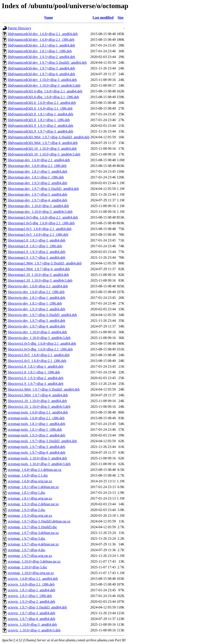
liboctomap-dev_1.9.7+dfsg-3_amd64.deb (37, 194)
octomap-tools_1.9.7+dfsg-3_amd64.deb (36, 447)
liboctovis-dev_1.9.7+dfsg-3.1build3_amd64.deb (42, 315)
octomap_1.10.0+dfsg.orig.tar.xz (31, 573)
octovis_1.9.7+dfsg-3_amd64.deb (32, 613)
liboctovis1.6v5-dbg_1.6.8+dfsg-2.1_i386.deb (40, 349)
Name (49, 18)
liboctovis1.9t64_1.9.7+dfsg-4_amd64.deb (38, 395)
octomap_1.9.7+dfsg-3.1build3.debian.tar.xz (39, 521)
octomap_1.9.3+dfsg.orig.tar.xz (30, 516)
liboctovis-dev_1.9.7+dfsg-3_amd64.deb (36, 321)
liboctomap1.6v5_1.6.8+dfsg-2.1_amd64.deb (40, 229)
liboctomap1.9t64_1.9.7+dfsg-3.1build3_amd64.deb (45, 263)
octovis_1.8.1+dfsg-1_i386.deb (30, 596)
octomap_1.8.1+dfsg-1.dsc (27, 493)
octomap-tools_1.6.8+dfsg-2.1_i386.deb (36, 418)
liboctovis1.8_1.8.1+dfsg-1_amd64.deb (36, 366)
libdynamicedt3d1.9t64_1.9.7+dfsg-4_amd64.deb (43, 143)
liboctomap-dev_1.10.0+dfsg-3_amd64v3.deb (40, 212)
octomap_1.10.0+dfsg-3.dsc (27, 567)
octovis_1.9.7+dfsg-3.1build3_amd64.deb (37, 607)
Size (121, 18)
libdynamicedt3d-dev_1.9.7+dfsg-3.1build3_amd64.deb (47, 63)
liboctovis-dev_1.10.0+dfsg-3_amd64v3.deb (39, 338)
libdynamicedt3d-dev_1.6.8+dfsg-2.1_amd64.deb (43, 34)
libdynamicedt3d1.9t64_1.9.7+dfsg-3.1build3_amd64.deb (49, 137)
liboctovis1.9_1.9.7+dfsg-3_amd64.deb (36, 384)
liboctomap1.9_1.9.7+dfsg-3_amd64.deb (37, 257)
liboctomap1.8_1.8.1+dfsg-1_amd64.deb (37, 240)
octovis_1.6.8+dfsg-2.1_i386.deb (31, 584)
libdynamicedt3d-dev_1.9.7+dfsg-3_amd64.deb (41, 68)
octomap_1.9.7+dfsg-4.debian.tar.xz (33, 544)
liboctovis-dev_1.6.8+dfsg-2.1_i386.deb (36, 292)
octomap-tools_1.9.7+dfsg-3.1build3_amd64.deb (42, 441)
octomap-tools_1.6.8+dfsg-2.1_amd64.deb (38, 412)
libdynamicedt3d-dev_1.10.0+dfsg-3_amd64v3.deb (44, 85)
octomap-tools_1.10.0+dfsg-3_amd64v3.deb (39, 464)
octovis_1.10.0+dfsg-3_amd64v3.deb (34, 630)
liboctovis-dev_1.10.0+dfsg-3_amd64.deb (37, 332)
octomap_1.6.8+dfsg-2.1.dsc (28, 475)
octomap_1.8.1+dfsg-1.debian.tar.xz (33, 487)
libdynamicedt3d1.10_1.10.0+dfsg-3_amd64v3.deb (44, 154)
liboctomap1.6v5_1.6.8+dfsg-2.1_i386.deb (38, 235)
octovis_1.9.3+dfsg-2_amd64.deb (32, 602)
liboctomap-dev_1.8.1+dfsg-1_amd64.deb (37, 171)
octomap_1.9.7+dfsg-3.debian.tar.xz (33, 533)
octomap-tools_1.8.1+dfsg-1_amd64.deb (36, 424)
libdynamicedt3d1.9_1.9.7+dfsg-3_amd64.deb (40, 131)
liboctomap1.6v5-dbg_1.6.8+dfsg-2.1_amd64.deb (43, 217)
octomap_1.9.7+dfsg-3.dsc (27, 538)
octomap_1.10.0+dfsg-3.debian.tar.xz (34, 561)
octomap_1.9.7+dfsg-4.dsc (27, 550)
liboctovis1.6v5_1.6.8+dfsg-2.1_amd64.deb (39, 355)
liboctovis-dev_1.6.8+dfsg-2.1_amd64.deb (38, 286)
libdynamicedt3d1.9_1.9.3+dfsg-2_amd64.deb (40, 126)
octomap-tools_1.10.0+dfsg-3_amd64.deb (37, 458)
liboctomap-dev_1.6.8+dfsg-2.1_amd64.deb (39, 160)
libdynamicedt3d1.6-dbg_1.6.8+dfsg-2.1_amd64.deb (45, 91)
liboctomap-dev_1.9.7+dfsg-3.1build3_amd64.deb (43, 189)
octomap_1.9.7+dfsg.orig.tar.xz (30, 556)
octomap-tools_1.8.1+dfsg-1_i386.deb (35, 430)
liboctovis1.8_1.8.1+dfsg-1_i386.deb (34, 372)
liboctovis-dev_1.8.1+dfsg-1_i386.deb (35, 303)
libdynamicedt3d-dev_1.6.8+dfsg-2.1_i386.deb (41, 40)
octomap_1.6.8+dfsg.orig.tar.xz (30, 481)
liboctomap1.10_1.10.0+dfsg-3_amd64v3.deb (40, 280)
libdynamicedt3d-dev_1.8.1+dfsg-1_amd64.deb (41, 45)
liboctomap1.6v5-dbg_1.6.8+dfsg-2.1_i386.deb (41, 223)
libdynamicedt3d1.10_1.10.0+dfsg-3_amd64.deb (42, 149)
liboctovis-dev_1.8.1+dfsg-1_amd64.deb (36, 298)
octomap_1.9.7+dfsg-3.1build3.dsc (32, 527)
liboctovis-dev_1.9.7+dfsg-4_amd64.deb (36, 326)
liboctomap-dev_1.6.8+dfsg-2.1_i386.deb (37, 166)
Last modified (103, 18)
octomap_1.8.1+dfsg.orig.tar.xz (30, 498)
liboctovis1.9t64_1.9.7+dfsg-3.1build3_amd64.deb (44, 389)
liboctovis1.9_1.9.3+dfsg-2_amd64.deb (36, 378)
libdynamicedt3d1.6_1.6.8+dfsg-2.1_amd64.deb (42, 103)
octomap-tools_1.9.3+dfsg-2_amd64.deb (36, 435)
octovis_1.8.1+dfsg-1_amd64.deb (32, 590)
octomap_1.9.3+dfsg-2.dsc (27, 510)
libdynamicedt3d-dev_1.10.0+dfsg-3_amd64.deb (42, 80)
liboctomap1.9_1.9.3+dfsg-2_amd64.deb (37, 252)
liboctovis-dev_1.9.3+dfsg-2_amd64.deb (36, 309)
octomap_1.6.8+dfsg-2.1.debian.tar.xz (35, 470)
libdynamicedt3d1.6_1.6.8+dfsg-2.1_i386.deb (40, 108)
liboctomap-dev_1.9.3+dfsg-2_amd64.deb (37, 183)
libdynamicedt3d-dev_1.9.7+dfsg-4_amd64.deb (41, 74)
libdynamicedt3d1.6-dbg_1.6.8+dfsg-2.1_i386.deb (43, 97)
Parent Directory (19, 28)
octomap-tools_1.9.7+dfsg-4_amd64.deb (36, 452)
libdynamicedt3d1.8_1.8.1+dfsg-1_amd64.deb (40, 114)
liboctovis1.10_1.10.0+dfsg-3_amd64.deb (37, 401)
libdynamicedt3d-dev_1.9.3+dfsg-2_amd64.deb (41, 57)
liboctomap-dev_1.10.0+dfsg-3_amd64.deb (38, 206)
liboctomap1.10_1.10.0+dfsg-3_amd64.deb (38, 275)
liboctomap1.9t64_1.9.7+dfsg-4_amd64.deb (39, 269)
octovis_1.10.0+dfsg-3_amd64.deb (32, 624)
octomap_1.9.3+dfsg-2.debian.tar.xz (33, 504)
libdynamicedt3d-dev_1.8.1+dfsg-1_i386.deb (40, 51)
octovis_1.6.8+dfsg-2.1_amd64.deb (33, 579)
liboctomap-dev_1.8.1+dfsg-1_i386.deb (36, 177)
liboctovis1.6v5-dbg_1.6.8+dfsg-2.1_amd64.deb (42, 344)
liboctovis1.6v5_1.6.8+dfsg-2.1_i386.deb (37, 361)
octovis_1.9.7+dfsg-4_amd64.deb (32, 619)
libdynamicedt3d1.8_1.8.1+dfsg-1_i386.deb (39, 120)
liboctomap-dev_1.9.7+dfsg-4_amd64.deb (37, 200)
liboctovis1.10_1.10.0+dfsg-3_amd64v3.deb (39, 407)
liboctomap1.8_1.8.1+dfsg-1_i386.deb (35, 246)
